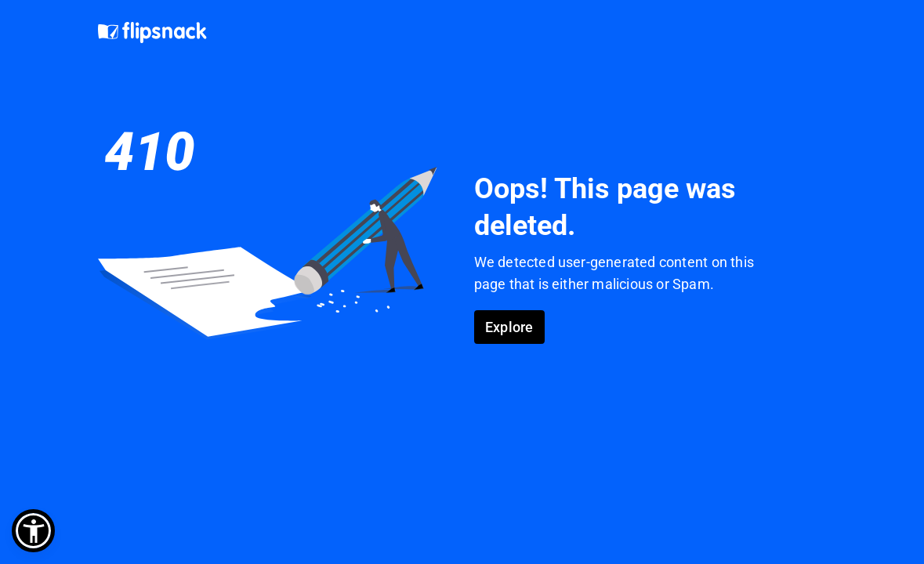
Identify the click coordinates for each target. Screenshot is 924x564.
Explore (509, 327)
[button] (33, 531)
